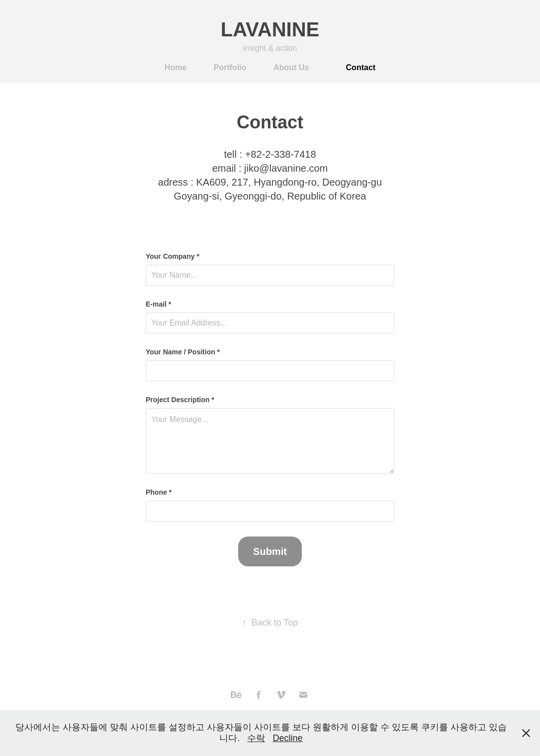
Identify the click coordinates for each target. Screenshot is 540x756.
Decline (288, 738)
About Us (291, 67)
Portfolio (230, 67)
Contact (361, 67)
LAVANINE (270, 29)
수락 (256, 738)
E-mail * (158, 304)
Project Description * (180, 400)
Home (176, 67)
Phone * (159, 492)
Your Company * (173, 256)
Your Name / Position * (183, 352)
